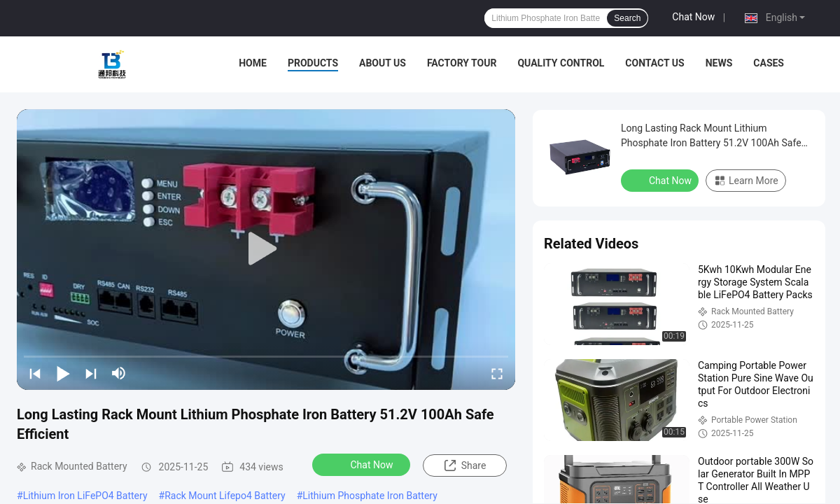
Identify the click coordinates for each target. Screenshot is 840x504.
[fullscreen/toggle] (497, 373)
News (719, 63)
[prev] (35, 373)
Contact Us (654, 63)
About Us (383, 63)
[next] (91, 373)
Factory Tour (462, 63)
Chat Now (693, 17)
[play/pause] (63, 373)
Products (313, 63)
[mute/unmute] (119, 373)
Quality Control (561, 63)
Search (627, 18)
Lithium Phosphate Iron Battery (370, 496)
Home (253, 63)
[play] (266, 249)
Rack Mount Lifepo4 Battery (225, 496)
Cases (769, 63)
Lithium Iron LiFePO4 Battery (85, 496)
